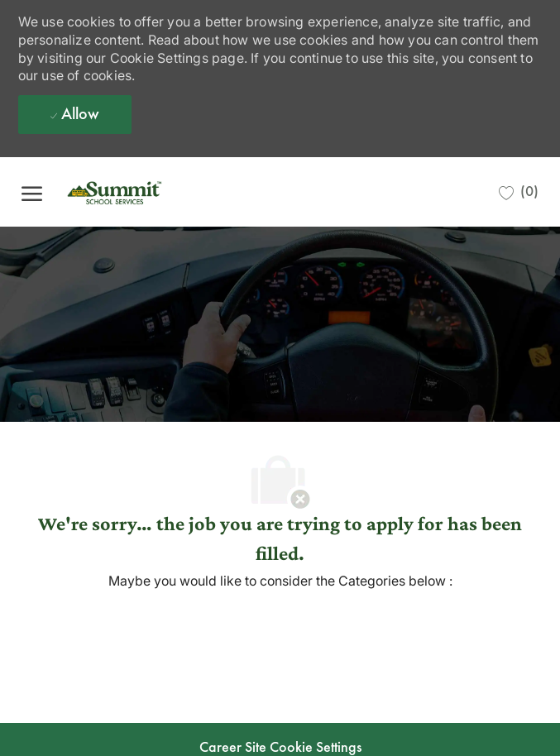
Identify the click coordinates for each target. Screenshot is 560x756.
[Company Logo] (141, 192)
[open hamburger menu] (32, 191)
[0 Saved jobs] (519, 192)
